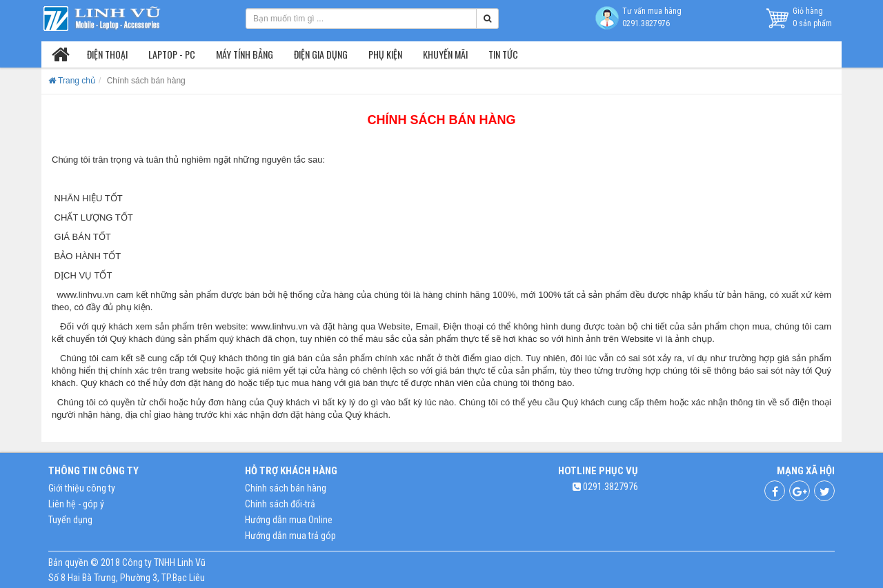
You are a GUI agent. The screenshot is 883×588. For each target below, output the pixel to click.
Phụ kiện (385, 54)
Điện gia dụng (321, 54)
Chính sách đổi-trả (280, 504)
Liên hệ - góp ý (76, 504)
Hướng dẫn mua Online (289, 520)
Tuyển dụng (70, 520)
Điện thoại (107, 54)
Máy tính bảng (245, 54)
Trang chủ (72, 81)
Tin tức (503, 54)
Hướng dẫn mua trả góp (290, 536)
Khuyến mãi (445, 54)
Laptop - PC (172, 54)
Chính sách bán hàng (286, 488)
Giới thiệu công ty (82, 488)
